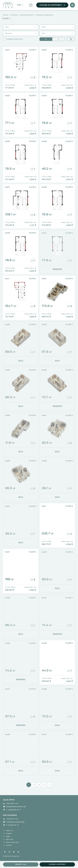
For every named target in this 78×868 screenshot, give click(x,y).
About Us (8, 831)
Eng (20, 5)
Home (5, 15)
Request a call (21, 864)
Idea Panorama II (27, 15)
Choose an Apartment (52, 5)
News (7, 837)
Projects (14, 15)
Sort (57, 33)
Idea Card (8, 839)
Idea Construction (11, 842)
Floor (7, 19)
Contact (8, 845)
